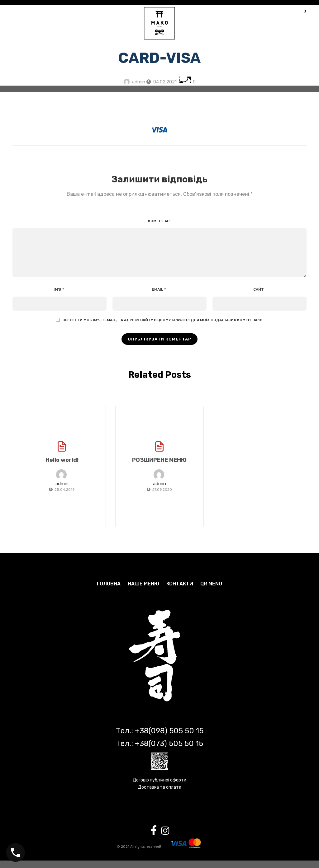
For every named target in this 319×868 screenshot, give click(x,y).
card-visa (160, 58)
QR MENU (211, 591)
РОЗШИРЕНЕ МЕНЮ (159, 467)
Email (159, 297)
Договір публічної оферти (159, 788)
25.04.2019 (65, 497)
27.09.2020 (162, 497)
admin (139, 82)
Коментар (159, 221)
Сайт (259, 297)
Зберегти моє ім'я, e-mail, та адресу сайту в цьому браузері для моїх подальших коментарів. (163, 327)
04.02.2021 (165, 82)
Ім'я (59, 297)
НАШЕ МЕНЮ (143, 591)
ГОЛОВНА (109, 591)
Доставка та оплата (160, 795)
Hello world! (62, 467)
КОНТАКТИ (180, 591)
